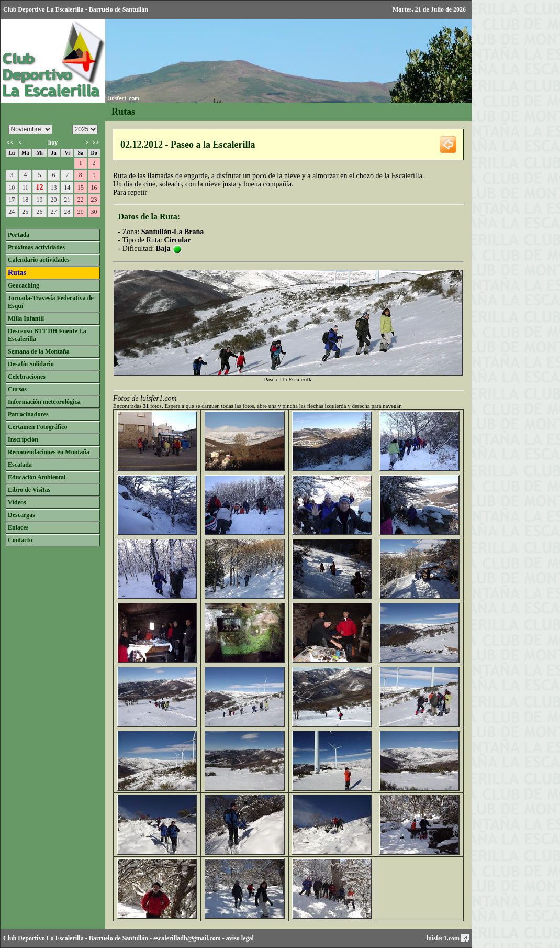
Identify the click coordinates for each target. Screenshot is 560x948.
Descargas (21, 515)
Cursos (17, 389)
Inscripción (23, 439)
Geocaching (24, 285)
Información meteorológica (44, 402)
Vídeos (17, 502)
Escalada (20, 465)
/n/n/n (85, 129)
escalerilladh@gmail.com (187, 938)
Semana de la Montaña (39, 351)
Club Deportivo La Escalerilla (43, 938)
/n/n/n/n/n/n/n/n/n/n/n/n (30, 129)
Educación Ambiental (37, 477)
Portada (19, 235)
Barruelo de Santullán (119, 938)
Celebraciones (27, 377)
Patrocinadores (28, 414)
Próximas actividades (36, 247)
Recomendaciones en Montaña (49, 452)
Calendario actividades (39, 260)
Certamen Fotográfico (38, 427)
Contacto (20, 540)
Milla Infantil (26, 318)
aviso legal (240, 938)
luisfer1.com (448, 938)
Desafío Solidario (31, 364)
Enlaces (18, 527)
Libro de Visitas (29, 490)
